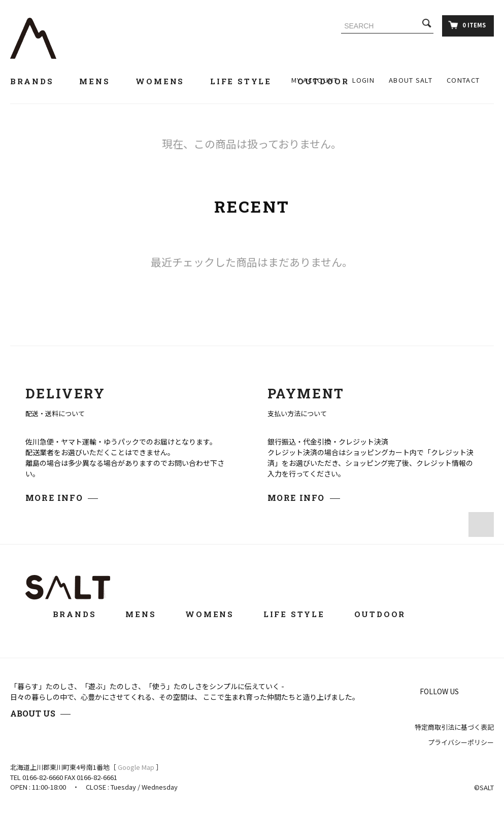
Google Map (136, 767)
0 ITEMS (467, 25)
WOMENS (166, 81)
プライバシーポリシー (461, 742)
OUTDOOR (387, 614)
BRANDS (38, 81)
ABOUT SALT (411, 80)
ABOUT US (33, 713)
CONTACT (463, 80)
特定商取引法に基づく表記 (454, 727)
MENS (100, 81)
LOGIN (364, 80)
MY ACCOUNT (315, 80)
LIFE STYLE (247, 81)
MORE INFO (54, 498)
